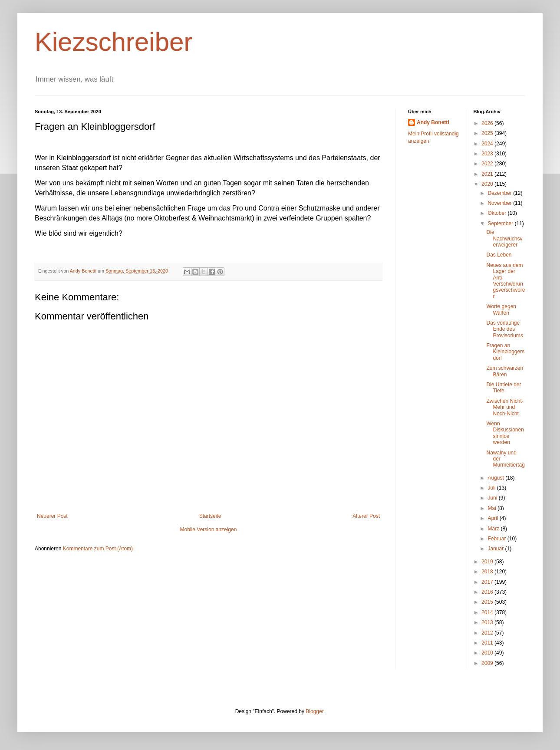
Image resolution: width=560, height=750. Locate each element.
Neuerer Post (52, 516)
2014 (488, 612)
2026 (488, 123)
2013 (488, 622)
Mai (492, 508)
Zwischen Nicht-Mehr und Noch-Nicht (505, 407)
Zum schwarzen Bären (505, 371)
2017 (488, 582)
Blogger (315, 711)
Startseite (210, 516)
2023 (488, 154)
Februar (497, 539)
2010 (488, 653)
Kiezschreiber (114, 42)
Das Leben (499, 255)
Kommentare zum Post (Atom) (98, 549)
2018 (488, 572)
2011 (488, 643)
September (501, 224)
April (493, 518)
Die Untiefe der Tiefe (504, 388)
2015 (488, 602)
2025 (488, 133)
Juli (492, 488)
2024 (488, 144)
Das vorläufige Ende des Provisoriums (504, 329)
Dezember (500, 193)
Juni (493, 498)
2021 (488, 174)
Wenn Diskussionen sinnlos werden (505, 433)
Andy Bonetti (433, 122)
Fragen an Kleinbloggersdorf (505, 352)
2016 (488, 592)
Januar (496, 549)
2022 (488, 164)
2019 (488, 562)
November (500, 203)
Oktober (497, 213)
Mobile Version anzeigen (209, 530)
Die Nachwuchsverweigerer (504, 238)
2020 (488, 184)
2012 (488, 633)
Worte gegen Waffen (501, 309)
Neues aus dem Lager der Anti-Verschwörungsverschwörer (506, 281)
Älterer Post (366, 516)
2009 (488, 663)
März (494, 529)
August (496, 478)
